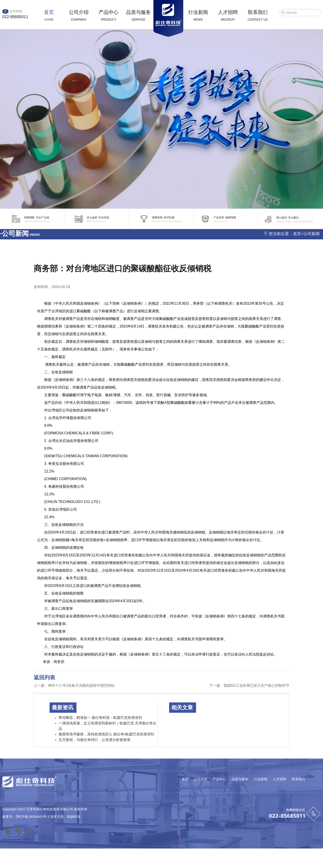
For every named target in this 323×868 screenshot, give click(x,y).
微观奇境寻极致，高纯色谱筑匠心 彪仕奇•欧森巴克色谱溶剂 (106, 734)
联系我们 (258, 15)
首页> (298, 234)
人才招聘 (228, 15)
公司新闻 (312, 234)
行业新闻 (198, 15)
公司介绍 (79, 15)
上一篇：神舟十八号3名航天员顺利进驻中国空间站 (74, 685)
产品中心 (109, 15)
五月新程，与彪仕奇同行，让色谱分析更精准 (94, 740)
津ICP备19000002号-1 (33, 817)
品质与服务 (138, 15)
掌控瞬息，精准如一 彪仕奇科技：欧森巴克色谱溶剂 (100, 718)
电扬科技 (74, 817)
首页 (49, 15)
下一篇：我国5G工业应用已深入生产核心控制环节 (249, 685)
